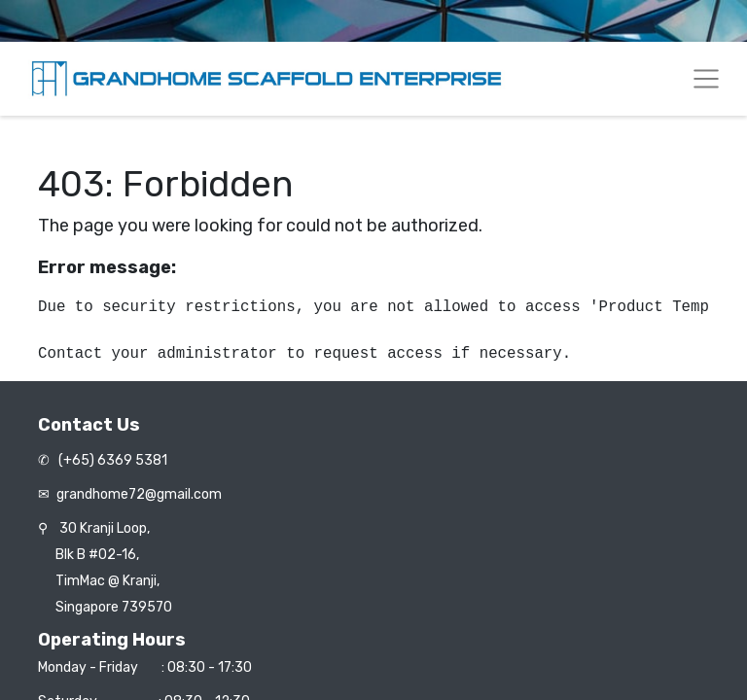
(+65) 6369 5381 (111, 460)
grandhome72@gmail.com (139, 494)
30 (105, 528)
